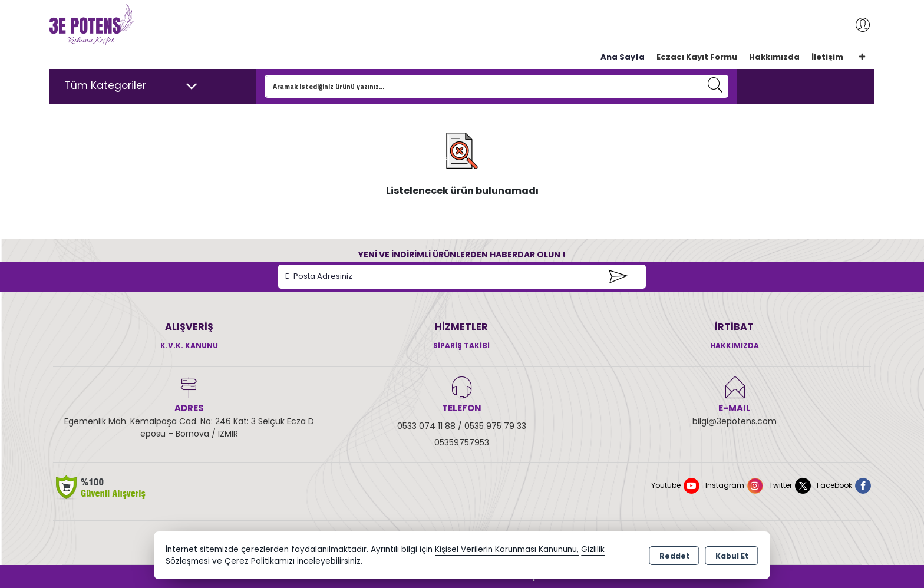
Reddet (674, 556)
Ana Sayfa (623, 57)
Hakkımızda (774, 57)
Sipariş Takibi (461, 346)
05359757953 (462, 442)
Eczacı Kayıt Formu (697, 57)
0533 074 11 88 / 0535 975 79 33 (462, 426)
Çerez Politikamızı (260, 561)
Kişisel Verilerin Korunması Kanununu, (507, 549)
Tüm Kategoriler (131, 86)
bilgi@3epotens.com (735, 421)
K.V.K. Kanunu (189, 346)
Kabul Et (732, 556)
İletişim (827, 57)
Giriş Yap (857, 25)
